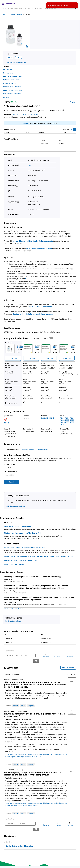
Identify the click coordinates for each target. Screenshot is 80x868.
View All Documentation (16, 63)
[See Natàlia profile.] (7, 674)
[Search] (76, 8)
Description (8, 73)
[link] (10, 651)
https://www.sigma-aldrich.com (39, 248)
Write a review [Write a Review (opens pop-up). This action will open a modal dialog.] (22, 114)
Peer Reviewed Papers (12, 90)
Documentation (10, 83)
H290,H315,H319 (48, 418)
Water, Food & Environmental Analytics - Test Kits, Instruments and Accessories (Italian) (39, 556)
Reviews (7, 97)
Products (3, 14)
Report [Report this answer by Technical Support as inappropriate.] (31, 700)
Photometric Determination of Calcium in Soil (22, 533)
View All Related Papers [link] (14, 609)
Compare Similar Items (13, 76)
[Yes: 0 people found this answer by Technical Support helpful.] (16, 700)
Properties (8, 69)
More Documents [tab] (43, 449)
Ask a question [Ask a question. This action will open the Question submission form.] (33, 114)
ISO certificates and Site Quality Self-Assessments (33, 241)
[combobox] (40, 8)
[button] (72, 675)
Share (73, 102)
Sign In (25, 123)
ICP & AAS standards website (40, 307)
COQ (18, 58)
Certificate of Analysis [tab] (12, 449)
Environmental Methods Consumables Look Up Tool (25, 548)
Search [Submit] (11, 482)
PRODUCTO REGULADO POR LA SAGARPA (20, 560)
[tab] (5, 14)
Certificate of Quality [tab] (28, 449)
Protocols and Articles (12, 87)
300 (30, 165)
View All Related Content (14, 565)
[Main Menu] (3, 3)
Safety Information (11, 80)
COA (10, 58)
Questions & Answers (12, 94)
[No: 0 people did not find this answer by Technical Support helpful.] (23, 700)
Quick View (13, 358)
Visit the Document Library (16, 506)
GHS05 (7, 423)
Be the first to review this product (20, 836)
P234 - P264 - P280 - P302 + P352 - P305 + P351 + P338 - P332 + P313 (68, 421)
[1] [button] (25, 278)
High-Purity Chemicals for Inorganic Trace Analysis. (32, 314)
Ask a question (68, 662)
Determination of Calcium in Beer (18, 526)
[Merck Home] (10, 3)
